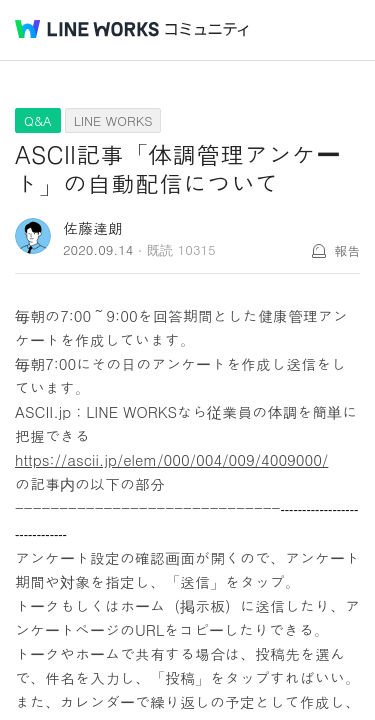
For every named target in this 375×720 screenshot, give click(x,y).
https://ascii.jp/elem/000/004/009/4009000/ (171, 459)
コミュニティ (207, 29)
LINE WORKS (113, 120)
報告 (347, 250)
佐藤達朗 (93, 227)
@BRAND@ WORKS (87, 29)
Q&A (38, 120)
